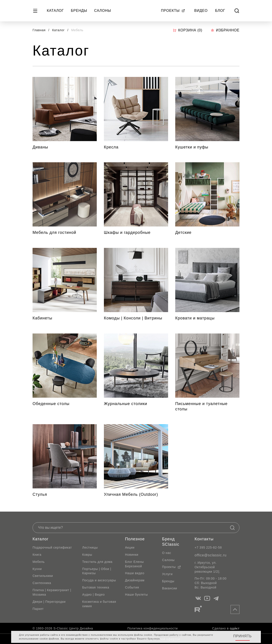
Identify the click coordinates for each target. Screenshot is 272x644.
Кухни (37, 569)
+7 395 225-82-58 (208, 547)
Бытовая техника (96, 587)
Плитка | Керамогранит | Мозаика (52, 592)
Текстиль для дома (97, 562)
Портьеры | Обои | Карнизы (97, 571)
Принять (242, 636)
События (132, 587)
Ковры (87, 555)
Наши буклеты (136, 595)
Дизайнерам (135, 580)
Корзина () (188, 30)
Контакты (204, 539)
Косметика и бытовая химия (99, 604)
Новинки (132, 555)
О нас (167, 553)
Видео (201, 11)
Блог (220, 11)
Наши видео (135, 573)
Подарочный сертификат (52, 547)
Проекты (173, 11)
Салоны (103, 11)
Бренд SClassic (171, 542)
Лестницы (90, 547)
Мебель (39, 562)
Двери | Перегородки (49, 602)
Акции (130, 547)
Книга (37, 555)
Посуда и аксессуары (99, 580)
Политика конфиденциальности (153, 628)
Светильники (43, 576)
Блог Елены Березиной (134, 564)
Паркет (38, 609)
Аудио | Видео (94, 595)
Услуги (167, 574)
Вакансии (170, 588)
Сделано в (226, 628)
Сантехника (42, 583)
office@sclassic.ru (211, 555)
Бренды (79, 11)
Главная (39, 30)
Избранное (225, 30)
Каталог (55, 11)
